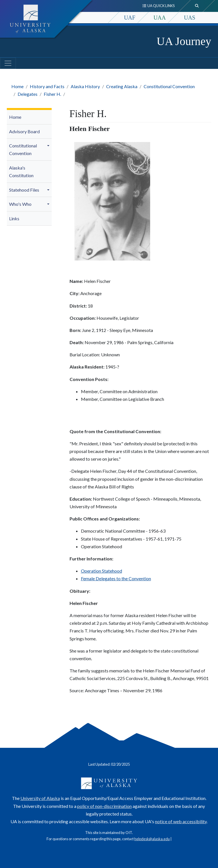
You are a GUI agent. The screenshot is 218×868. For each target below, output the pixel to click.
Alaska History (85, 86)
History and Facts (47, 86)
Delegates (28, 94)
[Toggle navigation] (8, 63)
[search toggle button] (197, 6)
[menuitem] (29, 117)
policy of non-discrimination (104, 806)
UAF (130, 18)
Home (17, 86)
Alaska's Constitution (21, 172)
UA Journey (184, 41)
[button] (49, 146)
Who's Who (20, 204)
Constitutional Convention (169, 86)
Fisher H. (52, 94)
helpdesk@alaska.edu (152, 839)
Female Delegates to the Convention (116, 578)
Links (14, 218)
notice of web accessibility (181, 821)
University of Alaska (40, 798)
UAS (190, 18)
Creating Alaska (122, 86)
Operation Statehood (101, 571)
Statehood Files (24, 190)
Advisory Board (24, 131)
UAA (160, 18)
